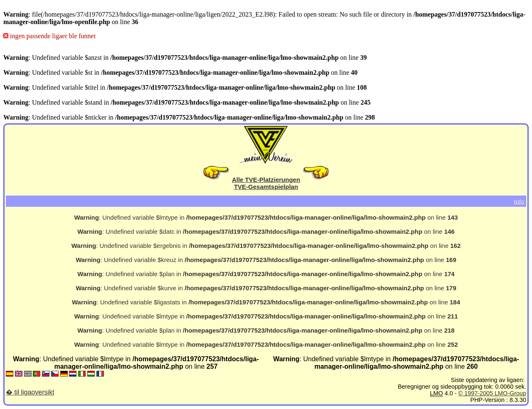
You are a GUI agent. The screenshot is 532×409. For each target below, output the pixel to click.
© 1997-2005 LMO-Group (492, 393)
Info (519, 201)
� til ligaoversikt (30, 392)
